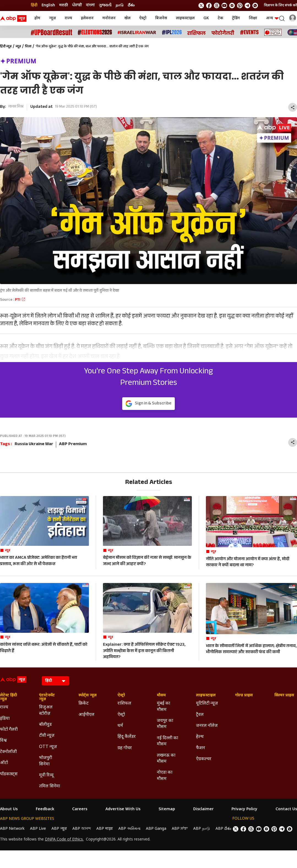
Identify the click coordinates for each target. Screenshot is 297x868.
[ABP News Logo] (14, 18)
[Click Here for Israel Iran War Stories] (137, 32)
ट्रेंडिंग (236, 18)
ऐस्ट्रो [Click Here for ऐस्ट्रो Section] (121, 696)
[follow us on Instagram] (232, 6)
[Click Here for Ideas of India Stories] (273, 32)
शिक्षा (253, 18)
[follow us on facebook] (209, 6)
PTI (20, 300)
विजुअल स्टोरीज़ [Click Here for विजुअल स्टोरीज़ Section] (46, 710)
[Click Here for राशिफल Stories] (197, 32)
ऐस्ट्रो (143, 18)
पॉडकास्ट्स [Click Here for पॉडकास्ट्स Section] (9, 774)
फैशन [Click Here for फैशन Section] (201, 748)
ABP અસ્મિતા (129, 829)
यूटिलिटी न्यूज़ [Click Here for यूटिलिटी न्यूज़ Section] (207, 704)
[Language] (55, 681)
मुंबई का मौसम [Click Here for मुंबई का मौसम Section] (164, 707)
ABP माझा (105, 829)
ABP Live (38, 829)
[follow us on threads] (217, 6)
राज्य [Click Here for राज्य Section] (4, 707)
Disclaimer (203, 809)
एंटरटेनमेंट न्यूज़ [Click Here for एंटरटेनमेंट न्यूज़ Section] (47, 697)
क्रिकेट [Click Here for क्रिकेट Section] (84, 704)
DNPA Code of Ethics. (64, 840)
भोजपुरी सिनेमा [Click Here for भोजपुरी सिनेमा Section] (46, 761)
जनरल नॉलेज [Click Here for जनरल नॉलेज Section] (207, 726)
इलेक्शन (87, 18)
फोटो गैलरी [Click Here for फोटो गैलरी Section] (9, 730)
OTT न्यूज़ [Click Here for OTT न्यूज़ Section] (48, 747)
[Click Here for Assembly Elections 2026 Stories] (95, 32)
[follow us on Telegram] (247, 6)
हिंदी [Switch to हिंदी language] (34, 5)
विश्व (28, 47)
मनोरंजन (109, 18)
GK (206, 18)
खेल (127, 18)
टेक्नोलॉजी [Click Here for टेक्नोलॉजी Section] (8, 752)
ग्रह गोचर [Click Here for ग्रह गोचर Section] (125, 748)
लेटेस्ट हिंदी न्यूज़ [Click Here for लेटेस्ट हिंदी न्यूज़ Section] (9, 697)
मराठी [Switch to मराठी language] (64, 5)
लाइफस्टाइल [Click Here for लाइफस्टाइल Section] (206, 696)
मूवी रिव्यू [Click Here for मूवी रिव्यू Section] (46, 775)
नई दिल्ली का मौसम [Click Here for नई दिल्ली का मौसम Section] (167, 741)
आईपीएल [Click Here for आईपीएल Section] (86, 715)
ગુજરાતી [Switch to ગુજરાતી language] (105, 5)
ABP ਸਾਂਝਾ (180, 829)
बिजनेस (161, 18)
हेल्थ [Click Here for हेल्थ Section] (200, 737)
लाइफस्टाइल (185, 18)
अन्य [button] (272, 18)
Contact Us (286, 809)
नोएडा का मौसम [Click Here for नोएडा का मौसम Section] (165, 776)
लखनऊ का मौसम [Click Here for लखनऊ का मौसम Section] (166, 759)
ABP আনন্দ (82, 829)
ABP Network (12, 829)
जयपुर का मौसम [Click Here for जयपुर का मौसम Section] (165, 724)
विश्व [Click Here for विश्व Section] (3, 741)
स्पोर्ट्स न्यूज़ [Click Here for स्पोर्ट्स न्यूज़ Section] (88, 696)
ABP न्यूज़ (59, 829)
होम (37, 18)
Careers (80, 809)
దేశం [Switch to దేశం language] (131, 5)
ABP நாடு (202, 829)
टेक (220, 18)
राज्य (68, 18)
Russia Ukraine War (34, 445)
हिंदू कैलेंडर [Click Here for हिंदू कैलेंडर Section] (127, 737)
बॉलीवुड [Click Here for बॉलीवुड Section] (45, 725)
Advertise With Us (123, 809)
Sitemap (167, 809)
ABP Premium (73, 445)
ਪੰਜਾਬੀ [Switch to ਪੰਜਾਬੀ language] (77, 5)
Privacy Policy (244, 809)
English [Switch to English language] (48, 5)
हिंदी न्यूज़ (6, 47)
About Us (9, 809)
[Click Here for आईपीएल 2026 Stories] (172, 32)
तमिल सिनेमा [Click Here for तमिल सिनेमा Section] (50, 786)
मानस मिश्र (16, 107)
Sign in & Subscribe (148, 404)
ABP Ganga (156, 829)
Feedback (45, 809)
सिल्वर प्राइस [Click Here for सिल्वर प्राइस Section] (284, 696)
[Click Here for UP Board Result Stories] (51, 32)
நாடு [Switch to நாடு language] (120, 5)
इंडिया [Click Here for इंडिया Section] (5, 719)
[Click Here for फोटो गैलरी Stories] (223, 32)
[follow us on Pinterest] (240, 6)
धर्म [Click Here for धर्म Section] (120, 726)
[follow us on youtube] (224, 6)
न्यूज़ (52, 18)
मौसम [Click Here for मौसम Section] (161, 696)
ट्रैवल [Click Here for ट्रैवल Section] (200, 715)
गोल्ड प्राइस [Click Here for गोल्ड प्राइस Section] (244, 696)
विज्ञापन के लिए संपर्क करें (280, 6)
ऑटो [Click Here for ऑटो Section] (4, 763)
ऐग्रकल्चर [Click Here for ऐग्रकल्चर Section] (204, 759)
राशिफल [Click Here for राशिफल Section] (124, 704)
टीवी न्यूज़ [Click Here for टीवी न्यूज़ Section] (47, 736)
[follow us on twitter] (201, 6)
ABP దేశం (223, 829)
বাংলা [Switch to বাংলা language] (90, 5)
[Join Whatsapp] (255, 6)
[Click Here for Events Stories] (249, 32)
